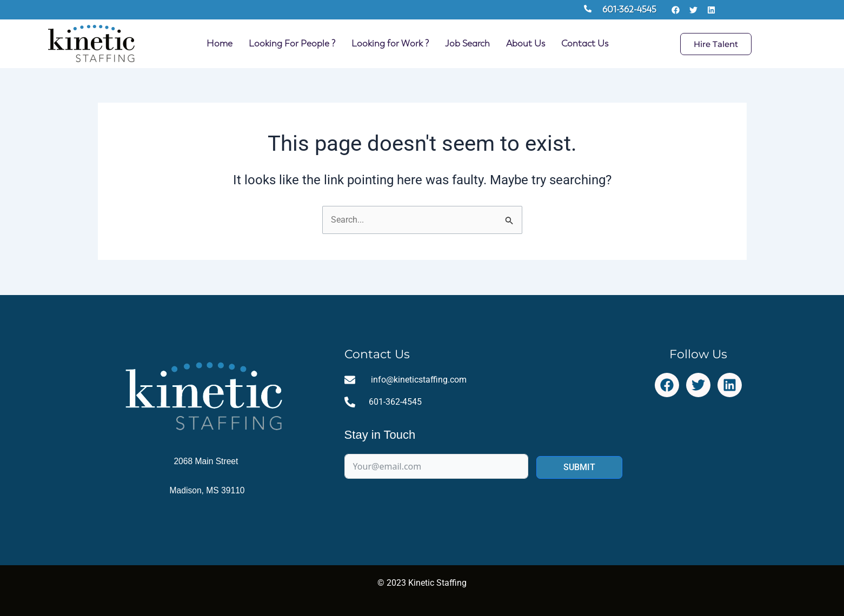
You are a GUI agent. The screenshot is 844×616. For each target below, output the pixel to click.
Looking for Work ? (390, 43)
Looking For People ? (292, 43)
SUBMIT (579, 468)
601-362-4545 (629, 9)
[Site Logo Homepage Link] (91, 44)
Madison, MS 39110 (207, 490)
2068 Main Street (207, 461)
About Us (526, 43)
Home (220, 43)
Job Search (467, 43)
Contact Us (585, 43)
